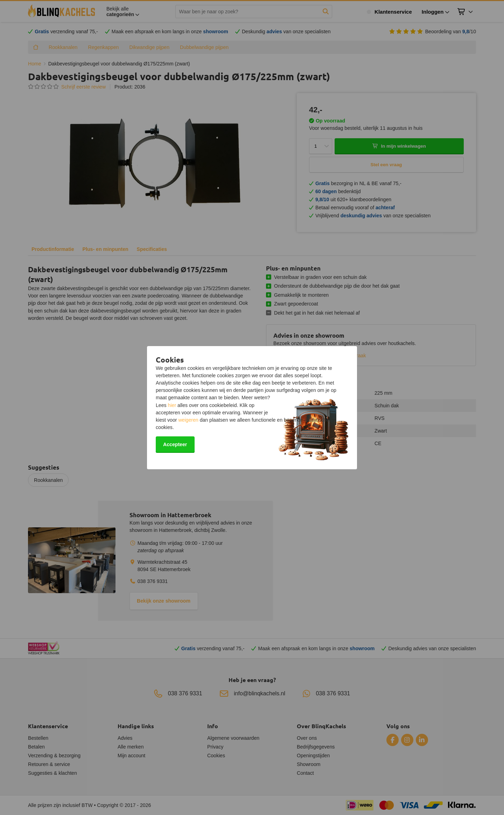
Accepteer (175, 444)
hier (172, 405)
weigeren (188, 420)
